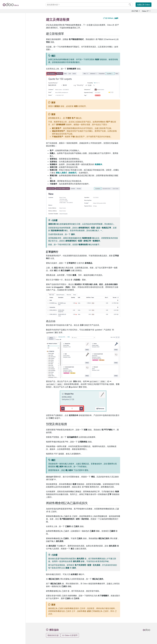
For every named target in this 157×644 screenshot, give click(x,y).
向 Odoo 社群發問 (70, 635)
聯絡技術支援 (53, 635)
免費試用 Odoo (144, 5)
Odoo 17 (145, 11)
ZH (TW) (135, 11)
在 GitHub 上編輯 (111, 18)
